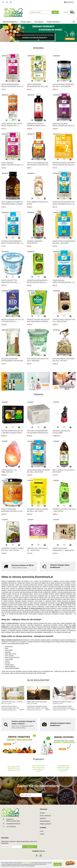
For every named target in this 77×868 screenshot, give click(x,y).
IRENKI (67, 769)
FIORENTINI (40, 769)
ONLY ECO (61, 769)
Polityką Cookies (26, 863)
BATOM (18, 767)
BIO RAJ (10, 768)
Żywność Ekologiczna (10, 22)
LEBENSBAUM (62, 766)
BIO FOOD (16, 768)
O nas (42, 831)
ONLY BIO (17, 770)
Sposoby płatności (45, 821)
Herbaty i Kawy (26, 22)
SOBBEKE (11, 770)
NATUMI (42, 766)
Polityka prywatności (46, 824)
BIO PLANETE (66, 767)
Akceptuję (58, 864)
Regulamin (43, 818)
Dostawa (42, 813)
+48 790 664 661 (11, 827)
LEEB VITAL (63, 771)
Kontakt (42, 834)
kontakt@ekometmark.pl (13, 824)
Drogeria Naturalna (53, 22)
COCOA (38, 771)
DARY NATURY (37, 767)
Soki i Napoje (39, 22)
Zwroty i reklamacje (45, 816)
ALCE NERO (36, 766)
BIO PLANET (11, 767)
